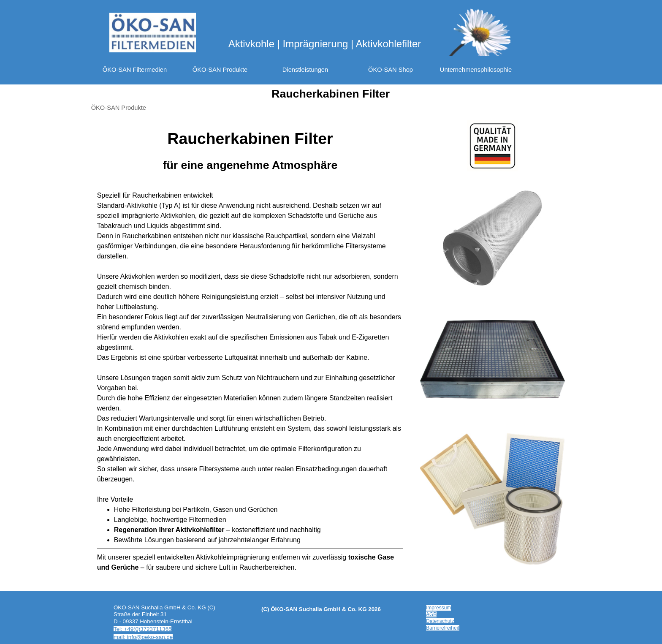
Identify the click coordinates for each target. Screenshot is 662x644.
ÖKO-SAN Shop (391, 70)
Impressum (438, 608)
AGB (431, 614)
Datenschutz (440, 621)
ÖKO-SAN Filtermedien (135, 70)
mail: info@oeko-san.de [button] (143, 637)
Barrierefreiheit (443, 628)
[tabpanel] (250, 150)
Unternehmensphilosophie (476, 70)
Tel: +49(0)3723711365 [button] (142, 629)
